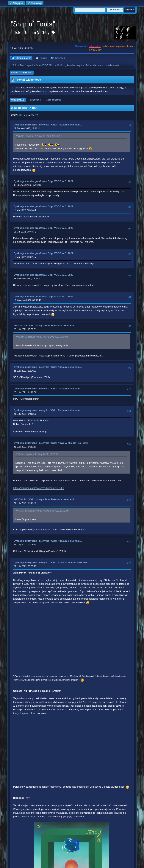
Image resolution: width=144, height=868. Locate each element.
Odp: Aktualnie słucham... (66, 125)
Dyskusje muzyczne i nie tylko (31, 125)
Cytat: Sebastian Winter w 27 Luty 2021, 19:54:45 (43, 337)
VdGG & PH (20, 325)
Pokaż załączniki (53, 100)
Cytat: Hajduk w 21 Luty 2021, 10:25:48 (38, 454)
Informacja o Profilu (22, 73)
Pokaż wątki (35, 100)
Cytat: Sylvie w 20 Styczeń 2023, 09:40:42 (40, 136)
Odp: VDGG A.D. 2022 (61, 181)
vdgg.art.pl (95, 46)
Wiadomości (18, 100)
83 (33, 115)
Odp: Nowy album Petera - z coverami (52, 325)
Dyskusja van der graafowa (30, 181)
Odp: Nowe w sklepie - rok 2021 (70, 443)
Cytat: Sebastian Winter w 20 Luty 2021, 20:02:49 (43, 511)
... (30, 115)
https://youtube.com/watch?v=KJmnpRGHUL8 (39, 488)
